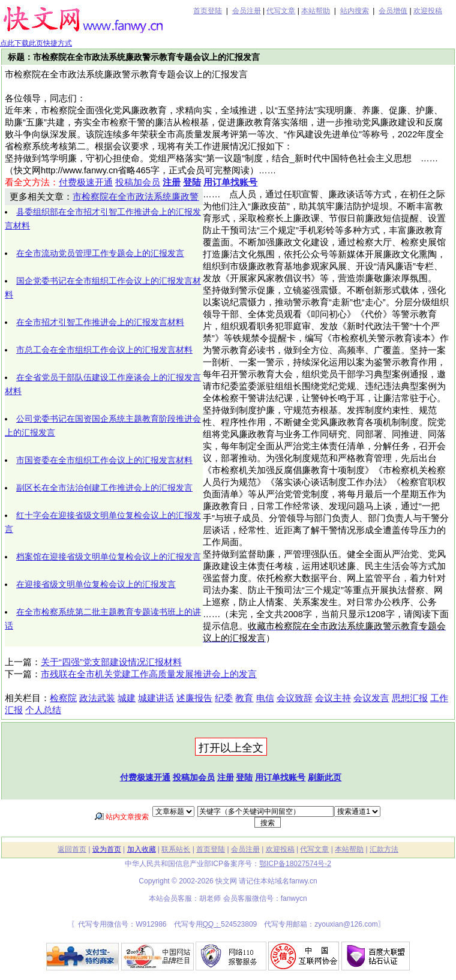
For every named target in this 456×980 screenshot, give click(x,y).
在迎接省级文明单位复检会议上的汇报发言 (96, 584)
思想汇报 (410, 698)
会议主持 (333, 698)
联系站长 (176, 849)
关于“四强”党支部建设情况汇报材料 (111, 662)
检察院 (63, 698)
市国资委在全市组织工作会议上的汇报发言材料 (104, 460)
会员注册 (247, 11)
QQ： (212, 924)
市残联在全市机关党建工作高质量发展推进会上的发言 (149, 674)
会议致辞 (295, 698)
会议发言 (371, 698)
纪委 (224, 698)
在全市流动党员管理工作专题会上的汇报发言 (100, 253)
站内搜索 (355, 11)
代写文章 (281, 11)
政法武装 (97, 698)
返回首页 (72, 849)
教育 (244, 698)
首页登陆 (208, 11)
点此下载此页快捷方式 (36, 43)
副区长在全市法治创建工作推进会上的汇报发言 (104, 488)
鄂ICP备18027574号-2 (295, 864)
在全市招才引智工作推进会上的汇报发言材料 (100, 322)
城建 (127, 698)
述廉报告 (194, 698)
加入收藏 (142, 849)
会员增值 (393, 11)
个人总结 (43, 710)
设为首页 (107, 849)
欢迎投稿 (428, 11)
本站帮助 (316, 11)
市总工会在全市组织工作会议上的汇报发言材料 (104, 350)
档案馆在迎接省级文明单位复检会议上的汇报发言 (109, 557)
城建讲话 (156, 698)
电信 (265, 698)
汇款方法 (384, 849)
